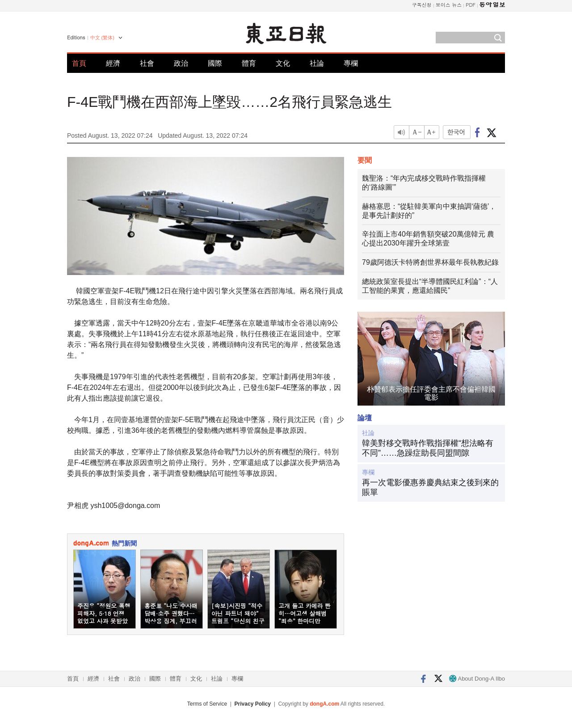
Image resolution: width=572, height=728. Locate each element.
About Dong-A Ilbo (477, 679)
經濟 (113, 63)
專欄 (351, 63)
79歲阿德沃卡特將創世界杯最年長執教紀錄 (430, 262)
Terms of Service (207, 704)
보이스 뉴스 (449, 5)
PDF (471, 5)
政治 (181, 63)
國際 (215, 63)
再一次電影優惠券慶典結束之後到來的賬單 (430, 487)
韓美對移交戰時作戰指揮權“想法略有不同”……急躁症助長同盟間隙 (428, 448)
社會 (147, 63)
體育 (249, 63)
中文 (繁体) (102, 38)
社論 (317, 63)
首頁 (79, 63)
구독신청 (422, 5)
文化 (283, 63)
